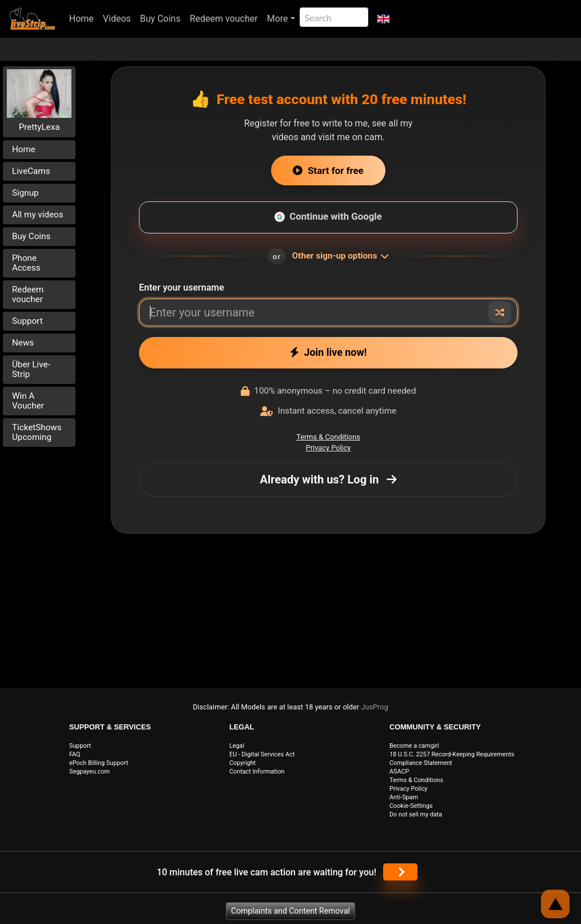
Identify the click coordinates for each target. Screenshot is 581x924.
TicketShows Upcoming (37, 432)
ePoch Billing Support (99, 763)
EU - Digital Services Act (262, 754)
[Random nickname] (500, 312)
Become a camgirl (414, 746)
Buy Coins (160, 19)
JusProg (375, 707)
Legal (237, 746)
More (278, 19)
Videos (117, 19)
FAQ (75, 754)
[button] (383, 19)
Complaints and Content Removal (290, 911)
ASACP (399, 772)
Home (81, 19)
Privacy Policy (329, 448)
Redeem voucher (224, 19)
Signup (25, 193)
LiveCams (31, 171)
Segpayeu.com (89, 772)
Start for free (328, 170)
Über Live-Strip (31, 369)
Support (27, 321)
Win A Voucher (28, 401)
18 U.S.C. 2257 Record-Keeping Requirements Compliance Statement (452, 759)
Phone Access (26, 263)
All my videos (38, 215)
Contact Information (257, 772)
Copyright (242, 763)
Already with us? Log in (329, 479)
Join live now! (329, 352)
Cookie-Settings (411, 806)
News (23, 343)
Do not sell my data (416, 814)
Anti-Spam (404, 797)
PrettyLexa (39, 127)
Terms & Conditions (328, 437)
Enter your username (182, 287)
